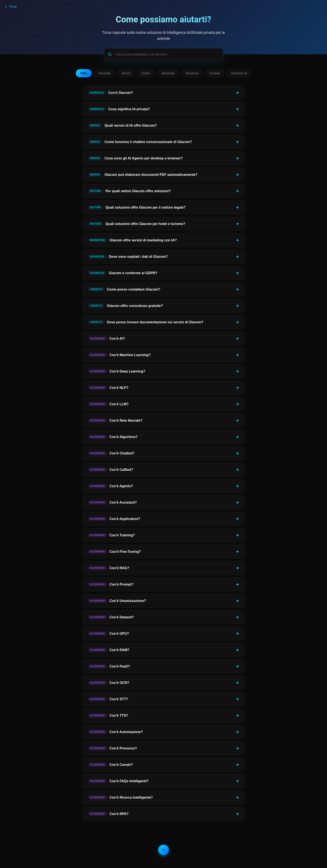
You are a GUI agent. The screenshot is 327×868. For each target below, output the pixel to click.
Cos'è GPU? (109, 634)
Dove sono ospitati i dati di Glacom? (128, 257)
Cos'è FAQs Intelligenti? (118, 781)
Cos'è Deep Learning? (117, 371)
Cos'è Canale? (111, 765)
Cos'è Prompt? (111, 584)
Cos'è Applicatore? (114, 519)
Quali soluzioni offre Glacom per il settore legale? (137, 207)
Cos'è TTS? (108, 715)
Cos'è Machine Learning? (119, 355)
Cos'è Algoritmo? (113, 437)
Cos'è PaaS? (109, 666)
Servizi (126, 73)
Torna (10, 7)
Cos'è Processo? (113, 748)
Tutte (84, 73)
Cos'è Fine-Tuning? (115, 552)
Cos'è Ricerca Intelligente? (121, 797)
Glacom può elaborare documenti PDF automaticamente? (143, 175)
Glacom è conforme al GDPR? (123, 273)
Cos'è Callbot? (111, 470)
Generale (104, 73)
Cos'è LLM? (108, 404)
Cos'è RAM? (109, 650)
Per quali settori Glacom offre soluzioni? (130, 191)
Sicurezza (192, 73)
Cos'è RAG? (109, 568)
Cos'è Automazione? (116, 732)
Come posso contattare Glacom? (124, 289)
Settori (146, 73)
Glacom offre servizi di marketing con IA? (132, 240)
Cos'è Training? (111, 535)
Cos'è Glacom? (111, 93)
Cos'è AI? (107, 339)
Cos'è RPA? (108, 814)
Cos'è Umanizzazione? (117, 601)
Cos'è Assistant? (113, 502)
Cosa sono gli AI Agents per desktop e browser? (135, 158)
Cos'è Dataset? (111, 617)
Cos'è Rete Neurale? (115, 420)
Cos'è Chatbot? (111, 453)
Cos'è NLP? (108, 388)
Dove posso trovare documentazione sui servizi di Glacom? (146, 322)
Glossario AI (239, 73)
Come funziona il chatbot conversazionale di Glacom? (140, 142)
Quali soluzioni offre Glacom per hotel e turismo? (137, 224)
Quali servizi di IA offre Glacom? (122, 125)
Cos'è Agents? (111, 486)
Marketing (168, 73)
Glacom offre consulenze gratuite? (126, 306)
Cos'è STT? (108, 699)
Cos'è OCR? (109, 683)
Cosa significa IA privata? (119, 109)
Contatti (215, 73)
